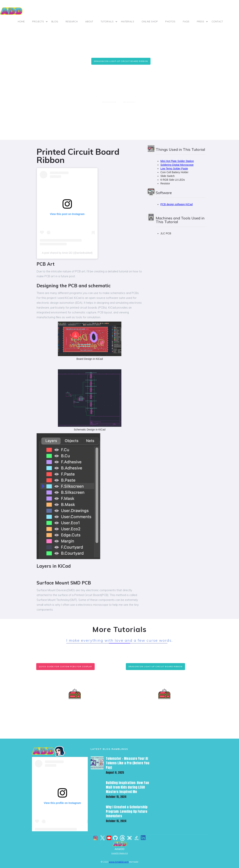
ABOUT (89, 22)
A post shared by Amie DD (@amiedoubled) (67, 253)
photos (170, 22)
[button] (40, 22)
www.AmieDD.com (119, 862)
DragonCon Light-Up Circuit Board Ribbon (121, 61)
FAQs (186, 22)
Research (72, 22)
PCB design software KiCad (177, 204)
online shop (150, 22)
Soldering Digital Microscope (177, 165)
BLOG (55, 22)
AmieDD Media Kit (120, 853)
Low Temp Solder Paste (174, 169)
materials (128, 22)
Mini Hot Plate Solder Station (177, 161)
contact (217, 22)
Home (21, 22)
